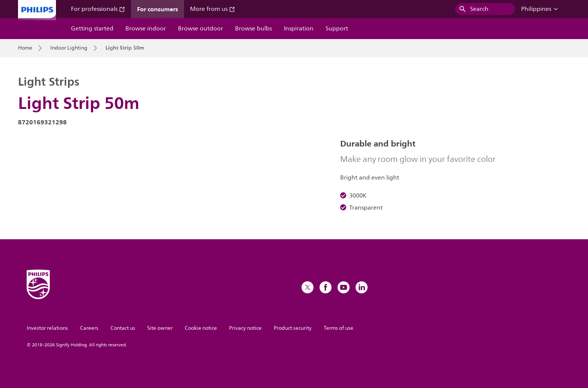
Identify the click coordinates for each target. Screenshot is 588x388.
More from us (213, 9)
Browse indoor (146, 29)
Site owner (160, 328)
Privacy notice (245, 328)
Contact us (123, 328)
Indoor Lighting (69, 48)
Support (337, 29)
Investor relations (47, 328)
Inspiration (299, 29)
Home (25, 48)
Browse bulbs (253, 29)
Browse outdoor (201, 29)
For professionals (98, 9)
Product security (293, 328)
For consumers (158, 9)
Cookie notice (201, 328)
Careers (89, 328)
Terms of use (338, 328)
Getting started (92, 29)
